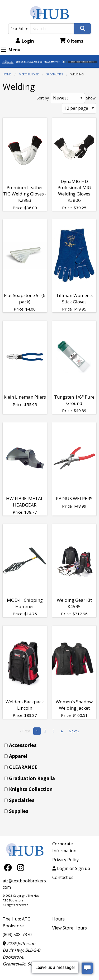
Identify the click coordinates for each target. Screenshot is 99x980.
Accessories (23, 745)
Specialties (55, 74)
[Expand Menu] (4, 50)
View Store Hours (70, 928)
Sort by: (43, 98)
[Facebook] (9, 867)
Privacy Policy (65, 860)
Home (7, 74)
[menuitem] (51, 745)
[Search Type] (19, 29)
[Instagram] (21, 867)
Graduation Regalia (32, 778)
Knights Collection (31, 789)
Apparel (18, 756)
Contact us (63, 877)
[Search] (52, 29)
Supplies (19, 811)
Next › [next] (74, 731)
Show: (91, 98)
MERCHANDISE (29, 74)
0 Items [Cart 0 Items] (72, 41)
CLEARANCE (23, 767)
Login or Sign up (71, 868)
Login (25, 41)
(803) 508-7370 (17, 935)
